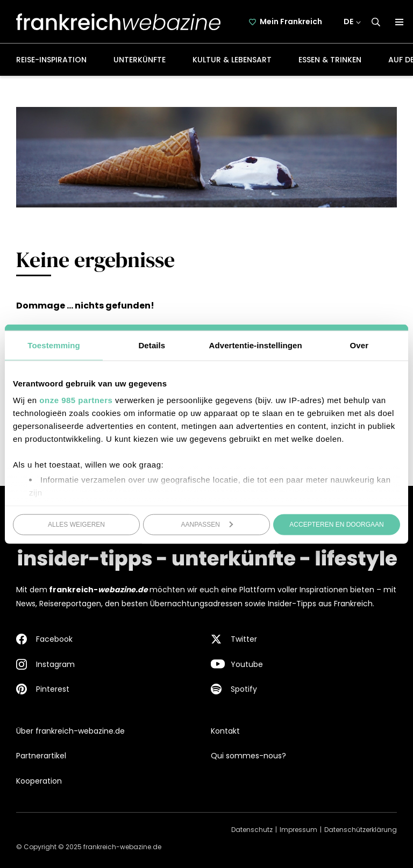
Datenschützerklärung (361, 830)
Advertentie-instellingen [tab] (256, 345)
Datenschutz (252, 830)
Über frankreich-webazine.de (70, 731)
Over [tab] (359, 345)
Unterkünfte (140, 60)
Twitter (244, 639)
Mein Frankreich (291, 21)
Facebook (54, 639)
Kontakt (225, 731)
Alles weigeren (76, 524)
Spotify (244, 689)
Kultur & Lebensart (232, 60)
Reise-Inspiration (51, 60)
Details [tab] (152, 345)
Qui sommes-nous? (248, 756)
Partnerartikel (41, 756)
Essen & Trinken (330, 60)
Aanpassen (207, 524)
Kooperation (39, 781)
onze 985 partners (76, 400)
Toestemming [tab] (54, 345)
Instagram (55, 664)
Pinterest (53, 689)
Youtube (247, 664)
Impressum (298, 830)
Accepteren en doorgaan (336, 524)
